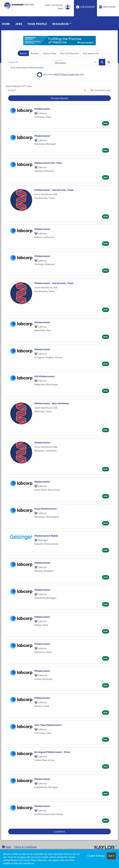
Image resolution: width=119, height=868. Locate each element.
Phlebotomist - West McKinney (52, 403)
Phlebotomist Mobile (46, 536)
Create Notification (101, 90)
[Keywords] (30, 62)
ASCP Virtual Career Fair (67, 74)
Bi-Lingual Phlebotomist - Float (52, 752)
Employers (107, 7)
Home (6, 24)
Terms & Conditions (25, 847)
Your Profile (37, 24)
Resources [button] (61, 24)
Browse (35, 53)
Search (23, 53)
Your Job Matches (69, 53)
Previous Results (59, 98)
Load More (60, 831)
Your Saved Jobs (91, 53)
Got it (111, 856)
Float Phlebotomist (46, 509)
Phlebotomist (42, 109)
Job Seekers (85, 7)
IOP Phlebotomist (45, 376)
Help (6, 847)
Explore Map (50, 53)
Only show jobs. (59, 75)
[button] (109, 62)
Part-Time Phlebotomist (48, 725)
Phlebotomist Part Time (48, 163)
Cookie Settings (96, 856)
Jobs (19, 24)
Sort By (11, 90)
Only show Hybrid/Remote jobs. (27, 67)
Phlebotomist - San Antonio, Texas (54, 190)
